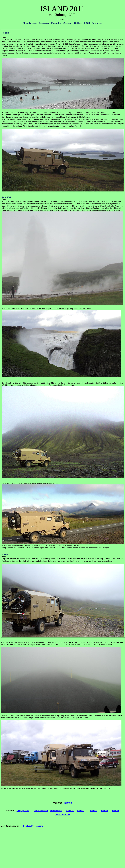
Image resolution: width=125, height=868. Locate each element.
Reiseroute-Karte (62, 815)
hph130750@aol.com (33, 826)
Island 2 (81, 811)
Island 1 (70, 811)
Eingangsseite (23, 811)
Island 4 (105, 811)
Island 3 (94, 811)
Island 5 (68, 803)
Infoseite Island (41, 811)
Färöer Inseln (56, 811)
